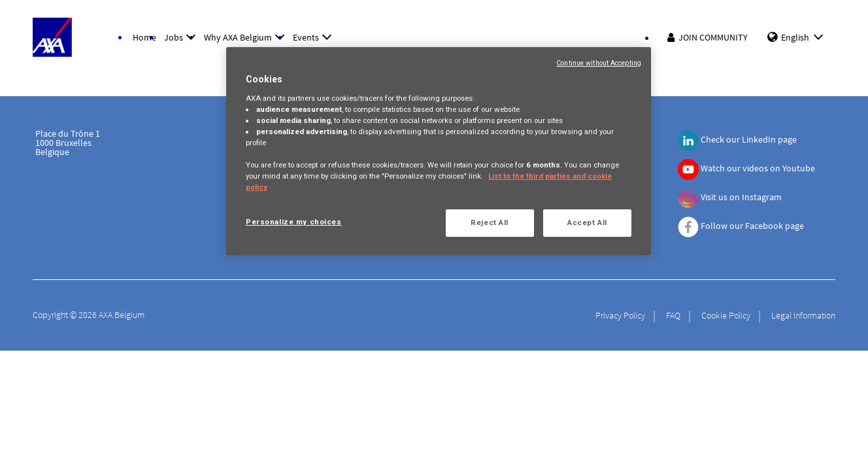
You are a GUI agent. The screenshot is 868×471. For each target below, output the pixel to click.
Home (144, 37)
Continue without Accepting (599, 63)
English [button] (804, 37)
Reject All (490, 222)
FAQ (673, 315)
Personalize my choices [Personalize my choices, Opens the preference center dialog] (294, 222)
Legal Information (803, 315)
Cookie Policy (726, 315)
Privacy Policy (620, 315)
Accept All (587, 222)
